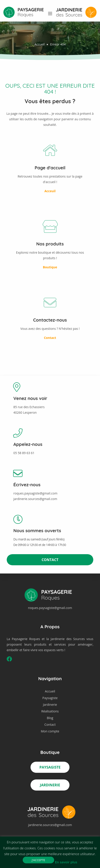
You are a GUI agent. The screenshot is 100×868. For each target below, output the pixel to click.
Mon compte (50, 731)
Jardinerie (50, 705)
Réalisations (50, 711)
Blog (50, 718)
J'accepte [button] (38, 860)
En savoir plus (66, 862)
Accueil (40, 44)
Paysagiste (50, 698)
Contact (50, 560)
